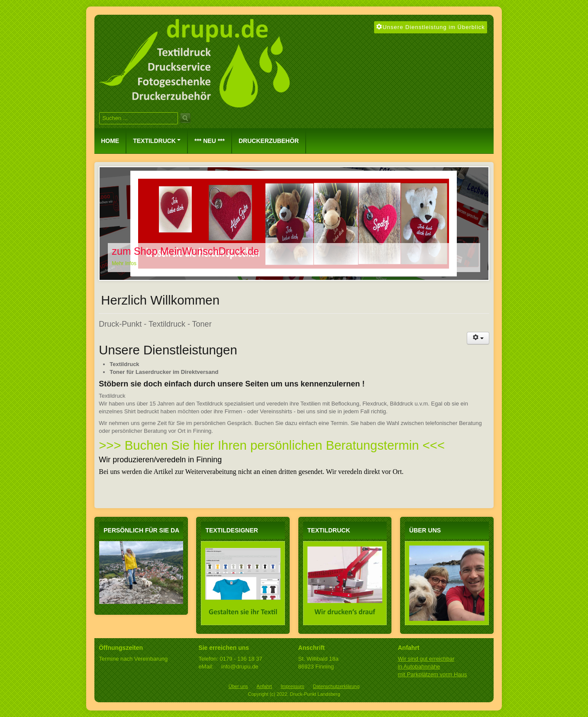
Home (110, 141)
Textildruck (157, 141)
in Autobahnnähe (419, 667)
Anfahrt (265, 686)
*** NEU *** (210, 141)
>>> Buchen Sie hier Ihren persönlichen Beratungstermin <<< (272, 445)
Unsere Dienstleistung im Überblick (430, 27)
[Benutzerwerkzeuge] (478, 338)
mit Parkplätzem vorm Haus (433, 674)
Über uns (238, 686)
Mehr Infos (124, 263)
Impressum (292, 686)
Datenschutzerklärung (336, 686)
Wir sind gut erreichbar (426, 659)
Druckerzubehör (269, 141)
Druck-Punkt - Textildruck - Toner (155, 324)
